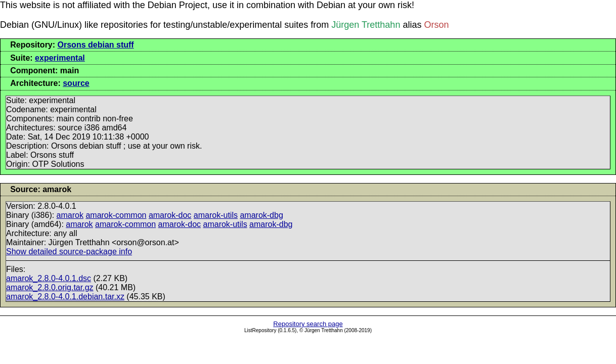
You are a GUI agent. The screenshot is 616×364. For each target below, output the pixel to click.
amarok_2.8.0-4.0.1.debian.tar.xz (65, 297)
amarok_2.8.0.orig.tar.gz (50, 287)
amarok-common (116, 215)
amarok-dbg (261, 215)
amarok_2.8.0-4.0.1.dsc (49, 278)
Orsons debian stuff (96, 45)
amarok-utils (216, 215)
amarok (70, 215)
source (76, 83)
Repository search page (308, 324)
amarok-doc (170, 215)
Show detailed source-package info (69, 252)
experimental (60, 58)
